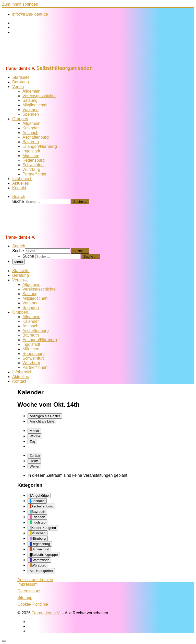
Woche (35, 436)
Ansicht (35, 580)
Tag (32, 442)
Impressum (27, 584)
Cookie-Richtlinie (33, 604)
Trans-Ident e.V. (46, 613)
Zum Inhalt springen (20, 4)
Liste (42, 421)
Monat (34, 431)
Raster (45, 416)
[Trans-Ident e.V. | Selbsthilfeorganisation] (34, 63)
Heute (34, 461)
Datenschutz (29, 591)
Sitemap (25, 598)
